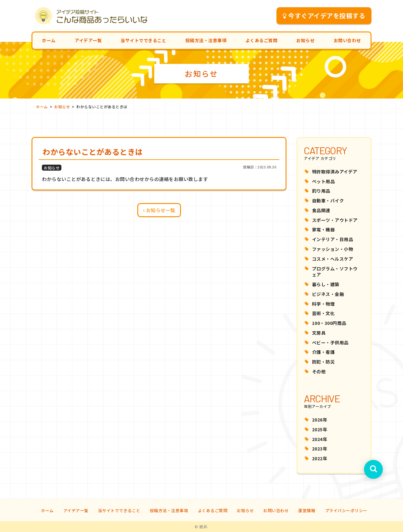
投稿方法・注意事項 (206, 40)
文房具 (319, 333)
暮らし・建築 (326, 284)
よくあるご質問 (262, 40)
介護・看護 (324, 352)
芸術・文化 (324, 313)
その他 (319, 371)
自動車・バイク (328, 201)
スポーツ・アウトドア (335, 220)
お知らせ (305, 40)
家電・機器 (324, 229)
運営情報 (307, 510)
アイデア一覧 (88, 40)
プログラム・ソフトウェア (335, 272)
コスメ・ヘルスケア (333, 259)
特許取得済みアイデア (335, 172)
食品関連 (321, 210)
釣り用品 (321, 191)
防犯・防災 (324, 362)
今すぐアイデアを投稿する (324, 16)
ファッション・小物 (333, 249)
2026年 (320, 420)
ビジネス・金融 (328, 294)
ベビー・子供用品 (330, 342)
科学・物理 (324, 304)
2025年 (320, 429)
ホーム (49, 40)
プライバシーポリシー (346, 510)
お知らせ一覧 (159, 210)
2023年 (320, 449)
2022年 (320, 458)
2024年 (320, 439)
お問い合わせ (347, 40)
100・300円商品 (329, 323)
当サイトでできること (143, 40)
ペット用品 (324, 181)
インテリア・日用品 (333, 239)
